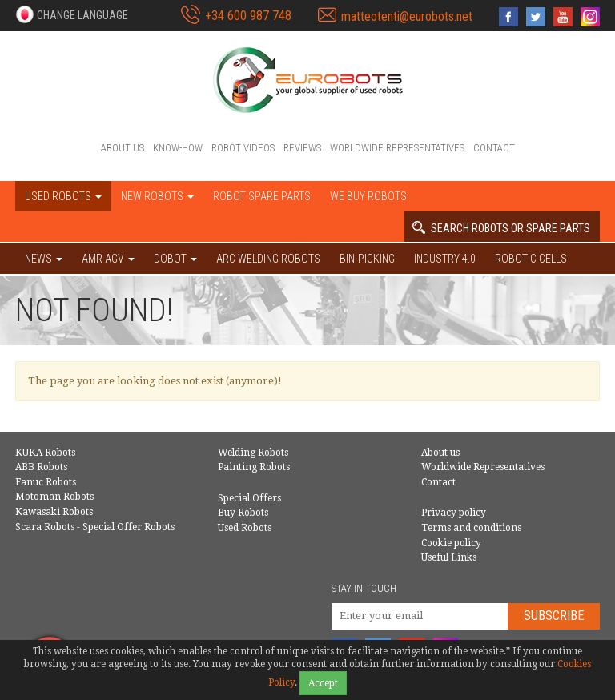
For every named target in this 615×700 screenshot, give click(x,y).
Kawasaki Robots (54, 512)
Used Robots (245, 528)
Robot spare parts (262, 196)
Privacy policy (454, 513)
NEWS (44, 259)
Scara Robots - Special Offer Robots (95, 527)
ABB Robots (41, 467)
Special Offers (249, 498)
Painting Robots (254, 467)
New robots (157, 196)
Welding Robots (253, 453)
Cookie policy (451, 543)
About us (123, 148)
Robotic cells (531, 259)
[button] (72, 14)
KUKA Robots (45, 453)
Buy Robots (243, 513)
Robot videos (243, 148)
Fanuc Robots (46, 482)
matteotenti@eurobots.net (407, 16)
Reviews (302, 148)
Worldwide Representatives (397, 148)
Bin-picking (367, 259)
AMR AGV (108, 259)
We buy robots (368, 196)
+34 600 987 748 (248, 16)
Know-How (178, 148)
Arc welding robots (268, 259)
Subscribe (554, 616)
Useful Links (449, 557)
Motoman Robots (54, 497)
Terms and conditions (471, 528)
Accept (323, 683)
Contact (494, 148)
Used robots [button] (63, 196)
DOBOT (175, 259)
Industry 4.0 (445, 259)
